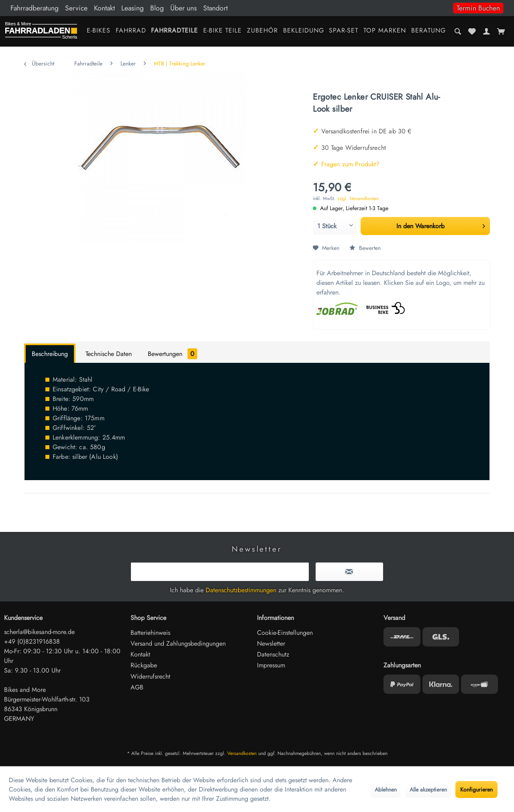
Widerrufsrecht (150, 676)
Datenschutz (273, 654)
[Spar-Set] (344, 31)
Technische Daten (109, 354)
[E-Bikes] (98, 31)
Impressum (271, 665)
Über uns (184, 8)
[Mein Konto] (486, 31)
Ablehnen (386, 790)
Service (76, 8)
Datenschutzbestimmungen (241, 590)
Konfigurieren (476, 790)
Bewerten (365, 248)
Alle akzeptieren (428, 790)
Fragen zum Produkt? (346, 164)
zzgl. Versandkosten (358, 198)
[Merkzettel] (472, 31)
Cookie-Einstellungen (285, 633)
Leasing (133, 8)
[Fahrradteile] (175, 31)
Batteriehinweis (150, 633)
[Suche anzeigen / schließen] (458, 31)
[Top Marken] (385, 31)
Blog (157, 8)
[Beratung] (429, 31)
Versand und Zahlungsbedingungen (178, 643)
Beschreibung (50, 354)
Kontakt (104, 8)
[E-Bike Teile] (223, 31)
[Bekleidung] (303, 31)
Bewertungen (172, 354)
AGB (137, 687)
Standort (215, 8)
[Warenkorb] (501, 31)
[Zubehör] (262, 31)
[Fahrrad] (131, 31)
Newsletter (271, 643)
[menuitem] (257, 8)
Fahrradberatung (35, 8)
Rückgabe (144, 665)
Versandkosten (242, 753)
